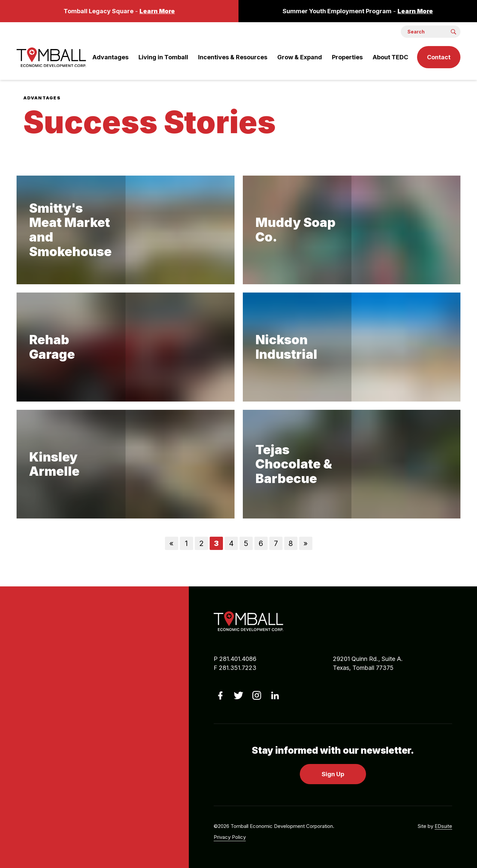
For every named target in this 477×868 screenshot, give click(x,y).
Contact (439, 57)
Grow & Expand (300, 57)
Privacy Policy (230, 837)
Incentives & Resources (233, 57)
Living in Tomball (163, 57)
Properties (347, 57)
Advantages (110, 57)
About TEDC (390, 57)
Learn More (157, 11)
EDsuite (443, 826)
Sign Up (333, 774)
